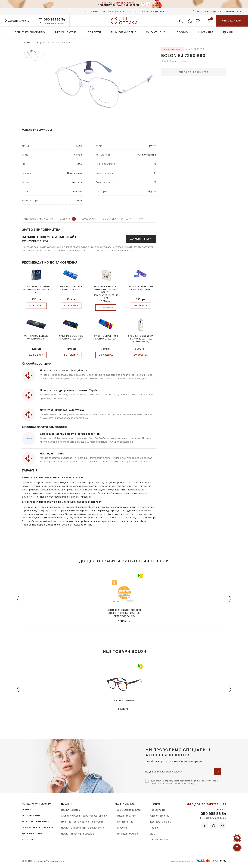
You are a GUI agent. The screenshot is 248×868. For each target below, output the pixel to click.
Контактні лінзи (156, 32)
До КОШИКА (36, 305)
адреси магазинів (19, 21)
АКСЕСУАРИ (29, 839)
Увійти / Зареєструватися (208, 11)
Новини (154, 828)
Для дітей (94, 32)
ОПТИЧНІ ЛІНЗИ (31, 815)
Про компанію (91, 11)
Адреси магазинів (159, 816)
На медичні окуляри (125, 816)
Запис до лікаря (232, 21)
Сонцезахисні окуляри (30, 32)
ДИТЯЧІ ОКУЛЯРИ (32, 833)
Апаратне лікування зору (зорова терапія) (84, 816)
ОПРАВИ (26, 809)
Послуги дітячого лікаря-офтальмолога (83, 828)
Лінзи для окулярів (123, 32)
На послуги (121, 828)
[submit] (217, 771)
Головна (26, 42)
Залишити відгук (141, 239)
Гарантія (144, 219)
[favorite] (198, 21)
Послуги (183, 32)
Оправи (41, 42)
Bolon (79, 146)
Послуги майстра (70, 810)
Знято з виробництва (194, 72)
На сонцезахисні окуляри (128, 810)
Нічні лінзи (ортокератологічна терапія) (83, 822)
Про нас (155, 804)
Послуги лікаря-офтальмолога (78, 834)
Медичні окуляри (67, 32)
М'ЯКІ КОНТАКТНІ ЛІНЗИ (36, 821)
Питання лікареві (159, 839)
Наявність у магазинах (38, 219)
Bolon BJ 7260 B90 (61, 42)
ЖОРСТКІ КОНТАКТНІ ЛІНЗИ (38, 827)
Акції (230, 32)
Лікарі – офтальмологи (152, 11)
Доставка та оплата (113, 11)
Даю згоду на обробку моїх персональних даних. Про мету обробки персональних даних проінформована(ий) (185, 782)
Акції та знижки (125, 804)
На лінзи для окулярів (126, 834)
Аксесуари (89, 219)
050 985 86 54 (54, 19)
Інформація (206, 32)
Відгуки (132, 11)
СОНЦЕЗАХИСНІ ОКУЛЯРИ (37, 804)
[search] (181, 21)
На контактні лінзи (125, 822)
